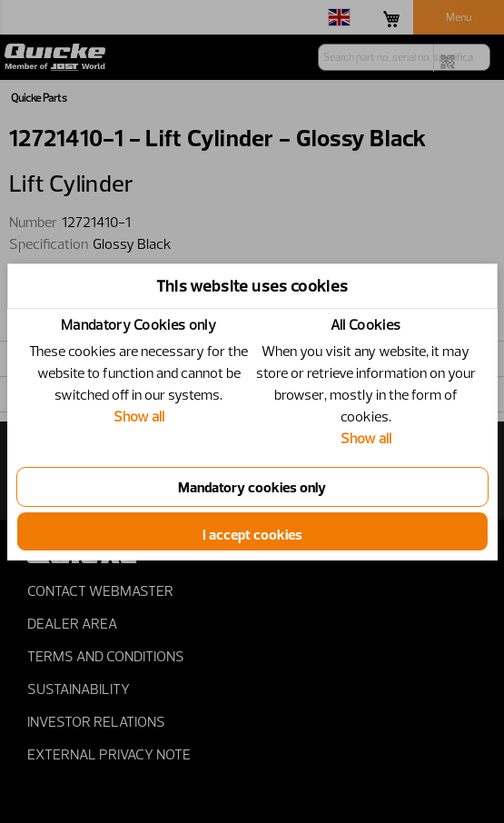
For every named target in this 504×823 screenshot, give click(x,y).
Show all (139, 416)
